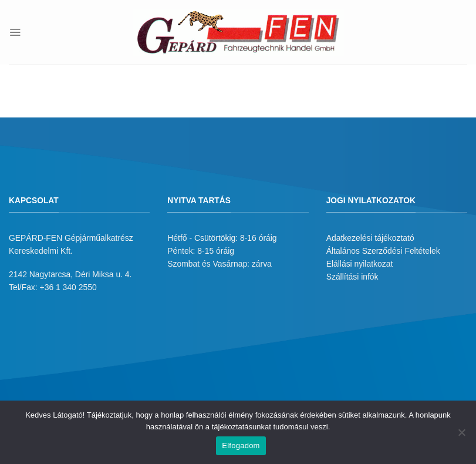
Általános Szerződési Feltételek (383, 251)
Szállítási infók (352, 277)
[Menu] (15, 32)
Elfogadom (241, 445)
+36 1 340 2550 (68, 287)
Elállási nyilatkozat (360, 264)
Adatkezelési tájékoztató (370, 238)
